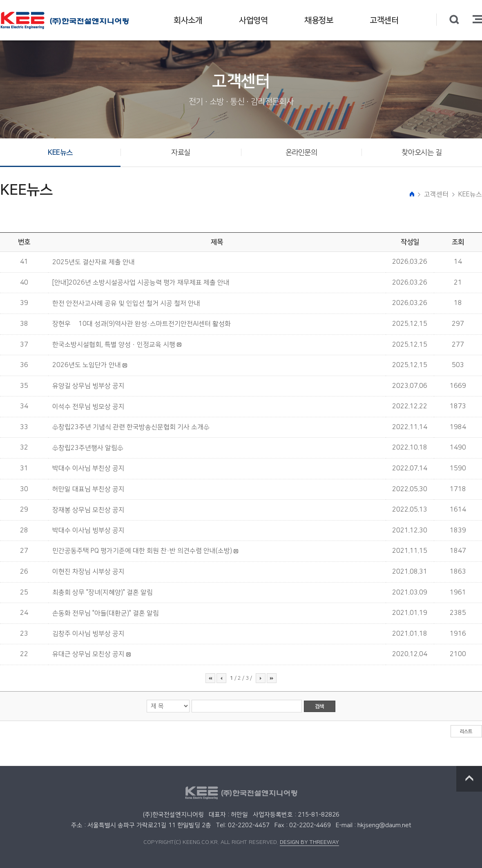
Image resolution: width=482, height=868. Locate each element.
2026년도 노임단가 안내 (87, 365)
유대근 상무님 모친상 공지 (88, 654)
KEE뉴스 (60, 153)
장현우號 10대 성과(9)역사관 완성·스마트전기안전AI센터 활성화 (142, 324)
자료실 (181, 153)
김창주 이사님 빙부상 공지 (88, 634)
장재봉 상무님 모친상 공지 (88, 510)
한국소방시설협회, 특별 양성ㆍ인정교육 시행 (114, 345)
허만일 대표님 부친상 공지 (88, 489)
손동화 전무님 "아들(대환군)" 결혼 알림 (106, 613)
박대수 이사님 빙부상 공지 (88, 530)
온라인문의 (301, 153)
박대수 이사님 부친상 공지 (88, 468)
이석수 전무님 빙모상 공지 (88, 407)
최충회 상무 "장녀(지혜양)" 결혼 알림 (103, 592)
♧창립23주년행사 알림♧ (88, 448)
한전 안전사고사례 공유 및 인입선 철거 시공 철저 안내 (126, 303)
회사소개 (188, 20)
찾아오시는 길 (422, 153)
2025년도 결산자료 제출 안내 (94, 262)
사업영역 (253, 20)
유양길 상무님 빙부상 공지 (88, 386)
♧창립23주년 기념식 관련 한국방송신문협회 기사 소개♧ (131, 427)
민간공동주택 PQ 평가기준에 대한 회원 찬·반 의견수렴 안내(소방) (142, 551)
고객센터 (384, 20)
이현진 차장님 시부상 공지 (88, 572)
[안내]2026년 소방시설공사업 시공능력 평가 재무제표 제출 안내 (141, 283)
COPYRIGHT (159, 842)
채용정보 (319, 20)
